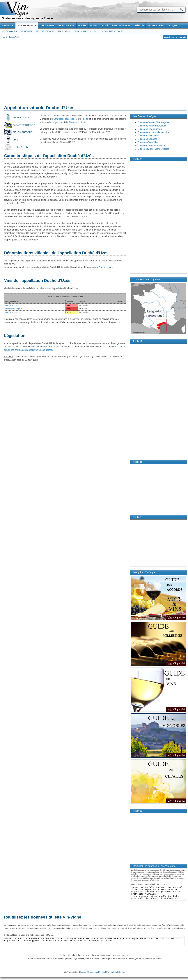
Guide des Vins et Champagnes (153, 122)
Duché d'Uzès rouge (13, 309)
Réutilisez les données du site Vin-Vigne (43, 917)
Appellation (21, 118)
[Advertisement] (94, 73)
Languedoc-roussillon (64, 119)
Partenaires (111, 972)
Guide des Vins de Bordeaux (152, 126)
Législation (20, 147)
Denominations (83, 31)
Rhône (85, 119)
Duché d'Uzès (50, 116)
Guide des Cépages (148, 139)
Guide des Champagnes (150, 129)
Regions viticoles (45, 31)
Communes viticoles (113, 31)
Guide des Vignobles (148, 142)
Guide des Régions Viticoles (152, 146)
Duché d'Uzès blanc (13, 312)
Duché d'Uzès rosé (12, 305)
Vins (96, 31)
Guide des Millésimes (148, 136)
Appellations (65, 31)
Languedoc (57, 122)
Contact (122, 972)
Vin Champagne (10, 31)
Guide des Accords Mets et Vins (153, 132)
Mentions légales (97, 972)
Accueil (85, 972)
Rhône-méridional (77, 122)
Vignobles (26, 31)
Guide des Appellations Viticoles (154, 149)
